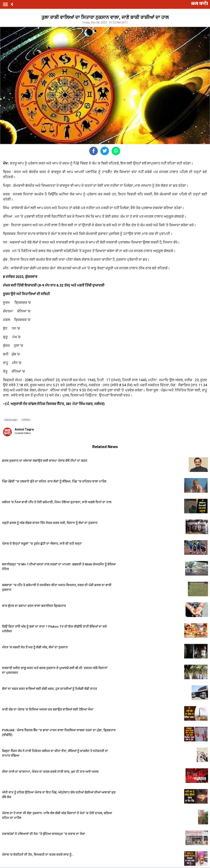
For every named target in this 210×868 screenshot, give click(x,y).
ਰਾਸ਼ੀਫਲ (26, 420)
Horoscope (11, 420)
